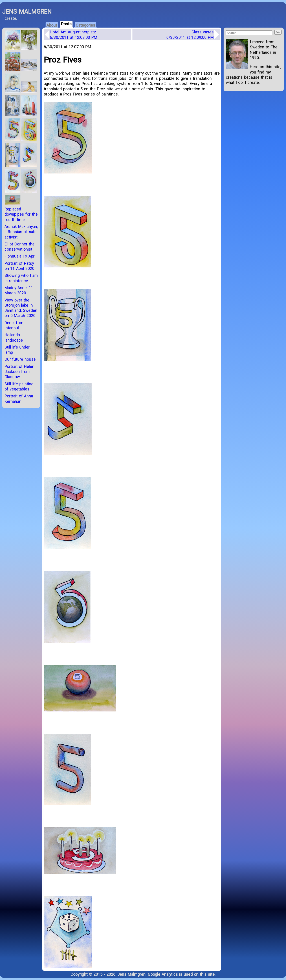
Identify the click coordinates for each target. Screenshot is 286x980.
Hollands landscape (14, 337)
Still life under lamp (17, 350)
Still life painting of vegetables (19, 386)
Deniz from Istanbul (14, 325)
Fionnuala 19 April (20, 256)
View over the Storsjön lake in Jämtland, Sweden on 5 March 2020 (21, 308)
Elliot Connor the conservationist (20, 247)
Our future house (20, 359)
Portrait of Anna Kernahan (19, 399)
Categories (85, 25)
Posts (66, 24)
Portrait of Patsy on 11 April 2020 (19, 266)
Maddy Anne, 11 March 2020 (19, 290)
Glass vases (190, 35)
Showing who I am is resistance (21, 278)
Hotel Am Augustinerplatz (74, 35)
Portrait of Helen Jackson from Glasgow (19, 372)
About (52, 25)
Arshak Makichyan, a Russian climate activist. (21, 232)
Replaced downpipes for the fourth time (21, 214)
